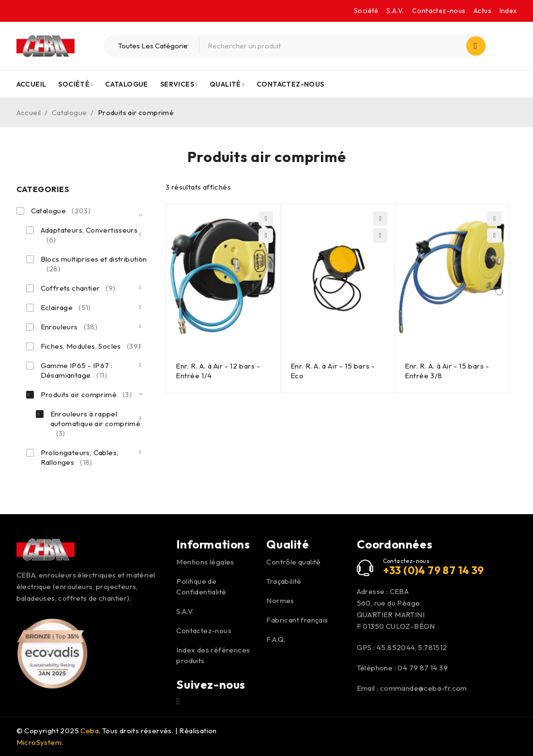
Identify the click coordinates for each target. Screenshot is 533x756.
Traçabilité (284, 581)
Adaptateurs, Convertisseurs (89, 235)
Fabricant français (297, 620)
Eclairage (66, 308)
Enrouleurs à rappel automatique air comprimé (96, 424)
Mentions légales (205, 562)
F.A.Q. (276, 639)
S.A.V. (395, 11)
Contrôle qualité (293, 562)
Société (366, 11)
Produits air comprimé (86, 395)
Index (508, 11)
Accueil (29, 112)
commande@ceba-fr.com (424, 688)
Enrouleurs (69, 327)
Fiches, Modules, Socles (91, 346)
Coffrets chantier (78, 288)
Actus (482, 11)
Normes (280, 600)
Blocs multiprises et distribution (94, 264)
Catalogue (69, 112)
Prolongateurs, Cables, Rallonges (80, 458)
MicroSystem (39, 742)
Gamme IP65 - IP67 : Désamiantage (77, 371)
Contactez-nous (439, 11)
